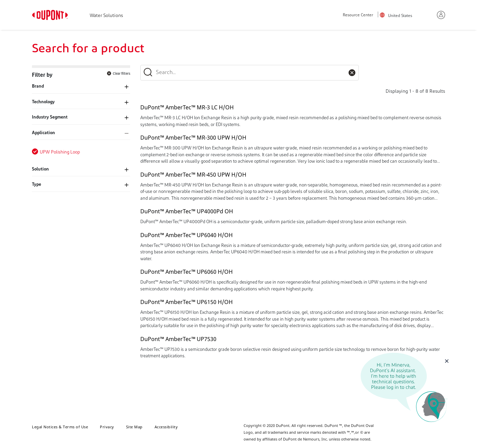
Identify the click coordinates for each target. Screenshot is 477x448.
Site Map (134, 427)
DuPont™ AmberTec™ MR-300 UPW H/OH (193, 138)
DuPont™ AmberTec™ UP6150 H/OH (187, 302)
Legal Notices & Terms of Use (60, 427)
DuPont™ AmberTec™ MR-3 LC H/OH (187, 107)
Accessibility (166, 427)
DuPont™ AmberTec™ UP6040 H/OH (187, 235)
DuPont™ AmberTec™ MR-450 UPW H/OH (193, 175)
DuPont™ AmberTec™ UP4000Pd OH (187, 211)
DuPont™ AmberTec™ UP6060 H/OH (187, 272)
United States (400, 16)
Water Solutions (106, 16)
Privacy (107, 427)
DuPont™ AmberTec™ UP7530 (178, 339)
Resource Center (358, 15)
